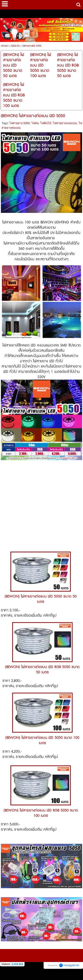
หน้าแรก (5, 46)
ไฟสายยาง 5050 (20, 123)
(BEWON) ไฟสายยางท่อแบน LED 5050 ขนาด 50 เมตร (41, 599)
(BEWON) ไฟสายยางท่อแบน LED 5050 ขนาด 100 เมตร (42, 740)
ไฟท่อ (35, 123)
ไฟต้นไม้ (46, 123)
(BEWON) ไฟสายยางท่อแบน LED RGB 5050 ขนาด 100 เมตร (41, 813)
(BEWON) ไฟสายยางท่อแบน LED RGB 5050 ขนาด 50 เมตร (42, 670)
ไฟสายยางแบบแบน (65, 123)
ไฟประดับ (15, 46)
